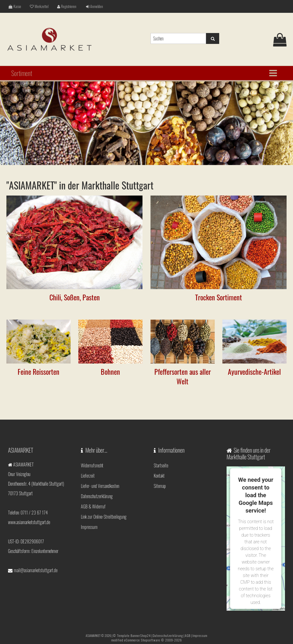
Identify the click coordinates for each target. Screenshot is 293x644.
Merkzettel (39, 6)
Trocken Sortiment (219, 297)
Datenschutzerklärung (97, 496)
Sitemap (160, 486)
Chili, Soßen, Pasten (75, 297)
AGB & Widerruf (93, 506)
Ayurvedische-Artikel (254, 372)
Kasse (15, 6)
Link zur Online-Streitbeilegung (104, 517)
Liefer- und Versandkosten (100, 486)
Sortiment (22, 73)
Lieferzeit (88, 476)
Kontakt (159, 476)
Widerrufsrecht (92, 465)
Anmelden (95, 6)
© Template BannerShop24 (132, 636)
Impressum (89, 527)
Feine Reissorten (39, 372)
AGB (188, 636)
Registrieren (67, 6)
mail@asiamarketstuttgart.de (36, 570)
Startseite (161, 465)
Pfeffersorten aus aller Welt (183, 376)
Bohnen (110, 372)
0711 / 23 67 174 (34, 512)
